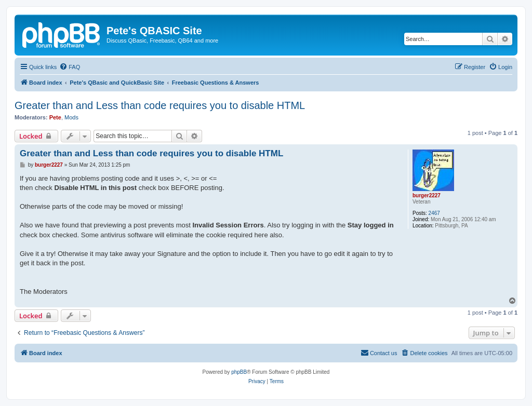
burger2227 (427, 195)
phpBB (239, 372)
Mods (71, 117)
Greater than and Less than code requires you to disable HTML (160, 105)
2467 (434, 213)
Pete (55, 117)
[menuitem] (70, 67)
